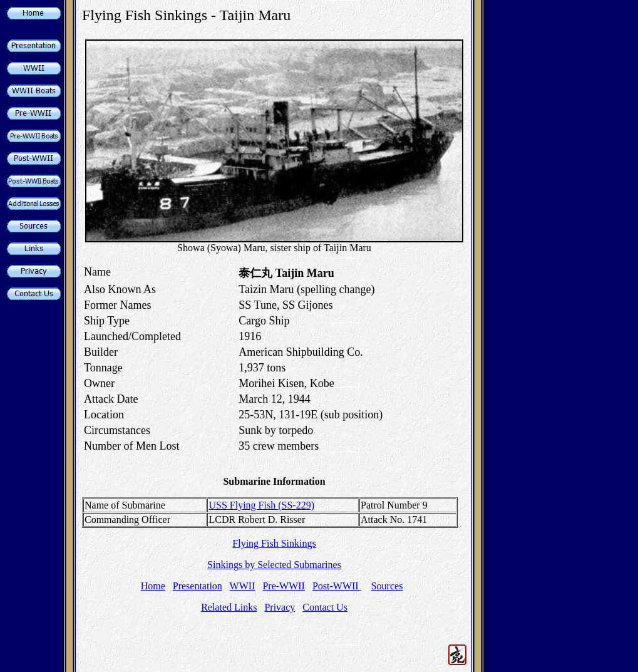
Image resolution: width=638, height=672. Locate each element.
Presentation (198, 586)
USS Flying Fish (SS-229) (261, 505)
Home (153, 586)
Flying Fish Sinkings (274, 543)
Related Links (229, 607)
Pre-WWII (284, 586)
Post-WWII (337, 586)
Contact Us (325, 607)
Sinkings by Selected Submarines (274, 565)
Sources (387, 586)
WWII (243, 586)
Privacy (280, 607)
